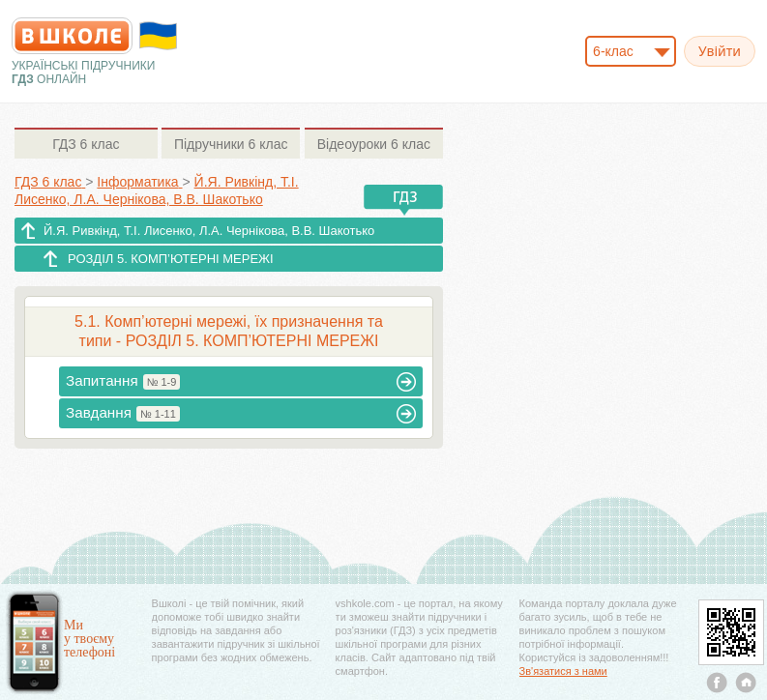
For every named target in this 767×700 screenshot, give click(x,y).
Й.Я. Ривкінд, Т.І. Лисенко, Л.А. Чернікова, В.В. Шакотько (209, 231)
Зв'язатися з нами (563, 671)
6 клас (86, 144)
